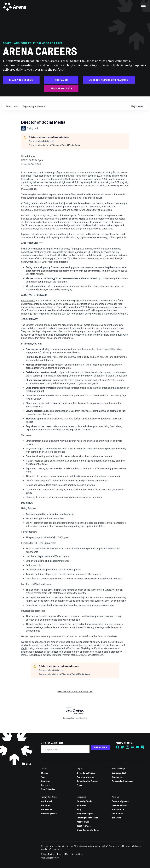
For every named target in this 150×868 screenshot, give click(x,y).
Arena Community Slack (88, 830)
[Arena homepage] (15, 7)
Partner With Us (119, 805)
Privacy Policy (48, 854)
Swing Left (27, 249)
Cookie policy (82, 718)
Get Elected (47, 810)
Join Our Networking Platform (109, 80)
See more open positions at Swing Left (75, 691)
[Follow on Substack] (142, 747)
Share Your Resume (21, 80)
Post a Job (61, 80)
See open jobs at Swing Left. (42, 141)
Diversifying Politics (86, 773)
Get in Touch (117, 814)
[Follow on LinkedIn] (132, 747)
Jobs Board (82, 805)
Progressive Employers (122, 781)
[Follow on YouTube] (137, 747)
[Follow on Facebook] (117, 747)
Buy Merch (117, 818)
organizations (34, 106)
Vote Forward (28, 301)
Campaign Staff (119, 773)
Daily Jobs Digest (85, 814)
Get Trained (47, 801)
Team (44, 777)
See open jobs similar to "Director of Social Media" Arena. (55, 145)
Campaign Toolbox (85, 801)
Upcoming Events (49, 814)
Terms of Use (63, 854)
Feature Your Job (61, 88)
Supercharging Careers (87, 781)
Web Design (47, 858)
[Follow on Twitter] (122, 747)
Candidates (117, 777)
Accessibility (78, 854)
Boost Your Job (84, 826)
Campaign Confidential (87, 818)
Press (79, 785)
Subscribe (100, 747)
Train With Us (118, 810)
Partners (45, 785)
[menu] (143, 7)
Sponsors (46, 781)
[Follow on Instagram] (127, 747)
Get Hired (46, 805)
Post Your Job (83, 822)
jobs (12, 106)
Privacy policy (69, 718)
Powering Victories (85, 777)
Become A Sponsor (120, 801)
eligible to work (29, 645)
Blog (79, 810)
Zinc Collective (48, 789)
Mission (45, 773)
